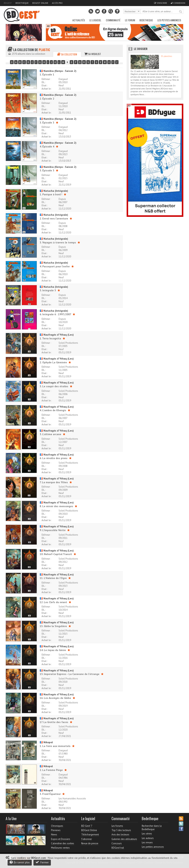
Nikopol (46, 742)
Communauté (113, 20)
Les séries (147, 834)
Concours (117, 843)
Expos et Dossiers (61, 839)
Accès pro (57, 3)
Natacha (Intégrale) (54, 191)
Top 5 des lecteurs (121, 830)
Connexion (178, 3)
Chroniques (57, 826)
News (54, 835)
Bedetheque (22, 3)
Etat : (45, 85)
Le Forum (130, 20)
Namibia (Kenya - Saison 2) (58, 71)
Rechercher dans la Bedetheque (152, 828)
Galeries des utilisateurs (124, 839)
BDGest (8, 3)
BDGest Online (40, 3)
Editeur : (46, 79)
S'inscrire (161, 3)
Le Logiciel (95, 20)
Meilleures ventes (60, 848)
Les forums (117, 826)
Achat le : (47, 89)
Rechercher (181, 12)
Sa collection (67, 54)
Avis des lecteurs (120, 835)
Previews (56, 830)
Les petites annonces (169, 20)
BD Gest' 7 (87, 826)
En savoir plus (20, 862)
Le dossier (141, 49)
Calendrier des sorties (63, 843)
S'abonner (87, 839)
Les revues (147, 842)
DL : (44, 82)
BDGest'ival (118, 848)
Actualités (79, 20)
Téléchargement (90, 835)
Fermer (42, 862)
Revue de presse (90, 843)
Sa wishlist (93, 54)
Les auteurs (148, 838)
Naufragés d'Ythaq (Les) (57, 335)
